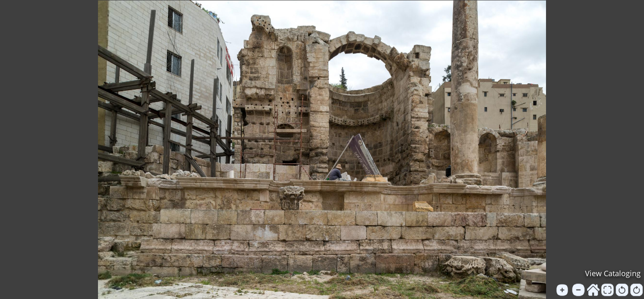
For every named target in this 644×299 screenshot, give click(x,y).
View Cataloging (613, 273)
